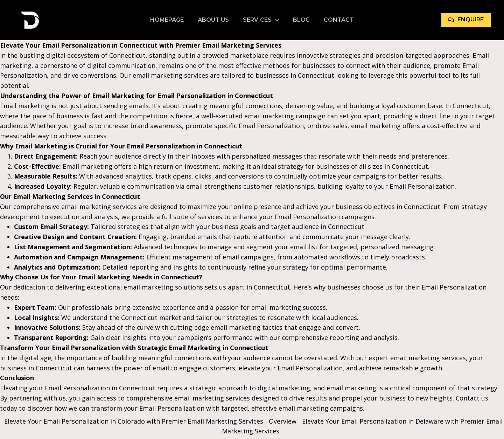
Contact (339, 20)
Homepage (167, 20)
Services (261, 20)
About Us (213, 20)
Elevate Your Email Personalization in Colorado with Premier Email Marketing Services (134, 421)
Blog (301, 20)
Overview (283, 421)
